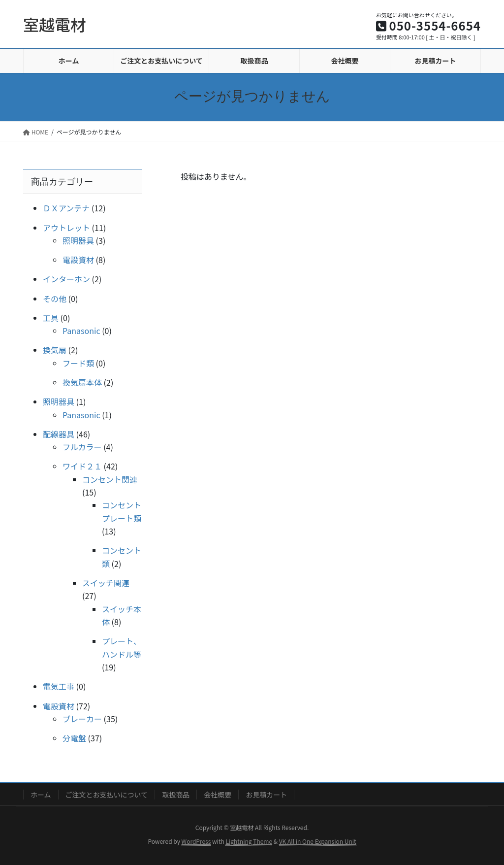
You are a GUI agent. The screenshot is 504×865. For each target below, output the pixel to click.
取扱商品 (176, 795)
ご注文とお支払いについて (107, 795)
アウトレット (66, 228)
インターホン (66, 279)
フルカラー (82, 447)
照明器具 (78, 240)
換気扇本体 (82, 382)
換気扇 (55, 350)
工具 (51, 318)
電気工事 (59, 686)
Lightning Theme (249, 841)
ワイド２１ (82, 466)
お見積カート (266, 795)
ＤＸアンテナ (66, 208)
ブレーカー (82, 719)
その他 (55, 299)
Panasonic (81, 331)
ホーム (41, 795)
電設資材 (78, 260)
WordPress (196, 841)
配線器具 (59, 434)
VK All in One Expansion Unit (318, 841)
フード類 (78, 363)
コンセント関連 (110, 479)
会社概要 (218, 795)
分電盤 (74, 738)
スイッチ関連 (106, 583)
